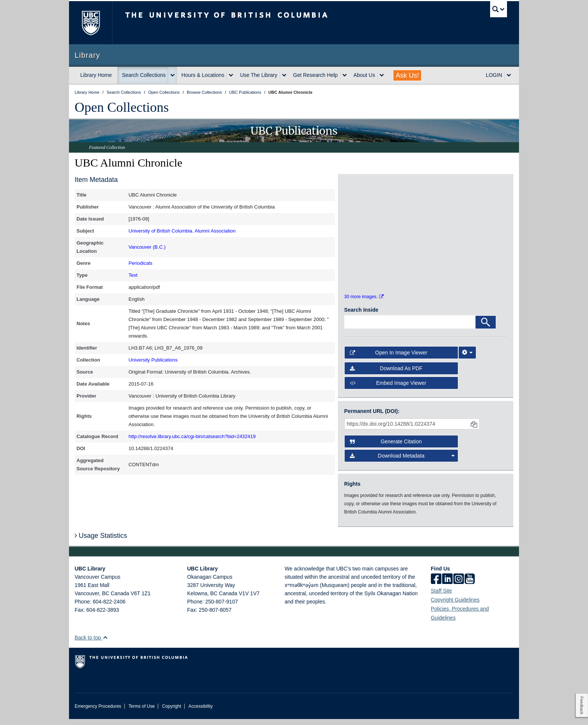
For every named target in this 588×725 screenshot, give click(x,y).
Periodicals (141, 263)
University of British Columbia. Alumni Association (182, 231)
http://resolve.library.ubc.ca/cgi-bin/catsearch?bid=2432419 (192, 436)
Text (133, 275)
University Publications (153, 360)
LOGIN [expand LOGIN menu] (494, 75)
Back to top (91, 644)
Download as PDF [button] (386, 374)
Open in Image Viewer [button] (389, 359)
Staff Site (442, 597)
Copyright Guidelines (455, 606)
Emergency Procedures (98, 712)
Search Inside (361, 316)
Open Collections (122, 107)
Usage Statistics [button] (101, 542)
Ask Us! (407, 75)
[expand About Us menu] (382, 75)
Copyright (172, 712)
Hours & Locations (203, 75)
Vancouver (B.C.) (147, 247)
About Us (364, 75)
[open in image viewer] (365, 210)
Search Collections (144, 75)
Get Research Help (316, 75)
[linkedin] (447, 585)
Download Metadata (402, 462)
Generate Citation (386, 447)
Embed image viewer (388, 389)
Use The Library (259, 75)
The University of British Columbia (91, 23)
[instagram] (459, 585)
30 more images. (364, 302)
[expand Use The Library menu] (284, 75)
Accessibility (200, 712)
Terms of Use (142, 712)
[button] (105, 643)
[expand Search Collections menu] (172, 75)
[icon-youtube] (470, 585)
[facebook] (436, 585)
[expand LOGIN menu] (509, 75)
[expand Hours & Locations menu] (231, 75)
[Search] (486, 328)
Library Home (96, 75)
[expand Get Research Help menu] (345, 75)
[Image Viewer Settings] (467, 359)
